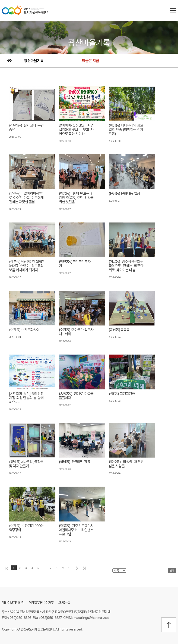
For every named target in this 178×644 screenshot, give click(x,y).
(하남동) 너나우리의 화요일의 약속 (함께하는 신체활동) (126, 130)
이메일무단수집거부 (41, 603)
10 (70, 568)
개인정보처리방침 (13, 603)
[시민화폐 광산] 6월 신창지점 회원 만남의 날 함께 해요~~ (26, 398)
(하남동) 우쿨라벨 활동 (75, 462)
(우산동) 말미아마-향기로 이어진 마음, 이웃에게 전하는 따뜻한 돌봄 (26, 198)
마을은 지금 (91, 61)
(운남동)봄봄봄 (119, 330)
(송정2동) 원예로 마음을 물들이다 (76, 396)
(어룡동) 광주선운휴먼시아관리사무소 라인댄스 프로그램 (76, 530)
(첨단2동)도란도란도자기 (75, 264)
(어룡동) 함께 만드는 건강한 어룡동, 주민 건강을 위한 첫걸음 (76, 198)
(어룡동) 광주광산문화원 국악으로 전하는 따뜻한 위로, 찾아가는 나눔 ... (126, 266)
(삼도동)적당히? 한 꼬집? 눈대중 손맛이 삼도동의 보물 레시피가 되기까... (26, 266)
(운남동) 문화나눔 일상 (124, 194)
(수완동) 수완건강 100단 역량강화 (26, 528)
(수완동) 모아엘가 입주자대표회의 (76, 332)
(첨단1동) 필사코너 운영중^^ (26, 128)
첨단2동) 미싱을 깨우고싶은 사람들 (126, 464)
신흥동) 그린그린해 (122, 394)
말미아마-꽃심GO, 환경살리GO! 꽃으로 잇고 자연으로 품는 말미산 (76, 130)
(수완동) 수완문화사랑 (24, 330)
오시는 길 (64, 603)
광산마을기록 (34, 61)
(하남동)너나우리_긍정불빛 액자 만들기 (26, 464)
